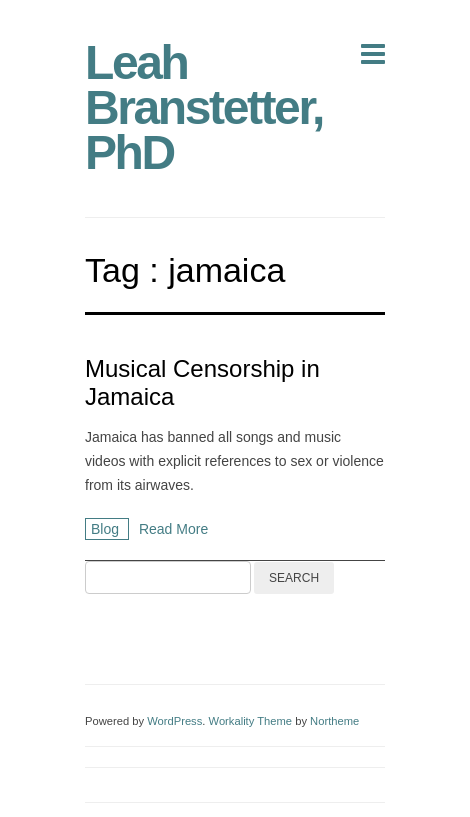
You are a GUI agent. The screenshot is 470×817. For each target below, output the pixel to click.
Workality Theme (251, 721)
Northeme (334, 721)
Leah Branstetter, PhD (204, 107)
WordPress (174, 721)
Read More (173, 529)
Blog (107, 529)
